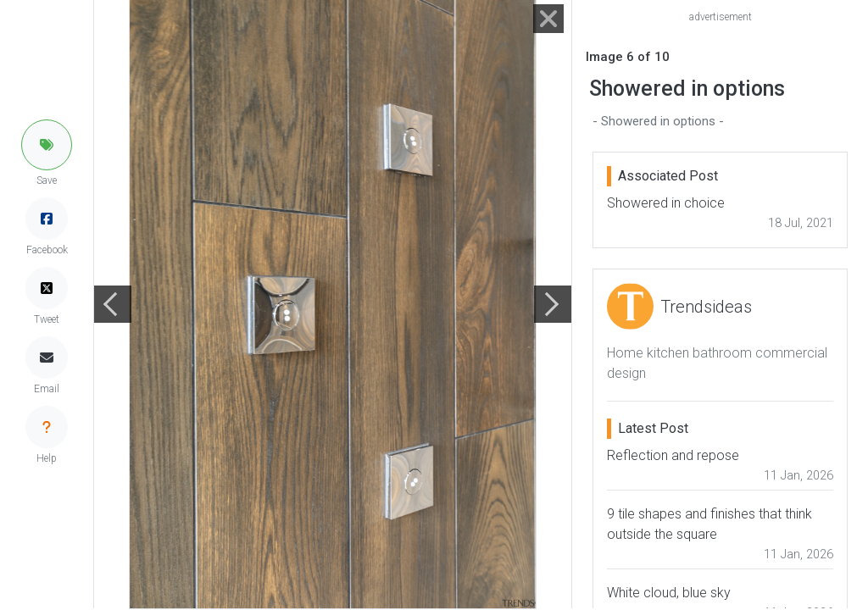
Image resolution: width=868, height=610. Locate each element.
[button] (47, 145)
